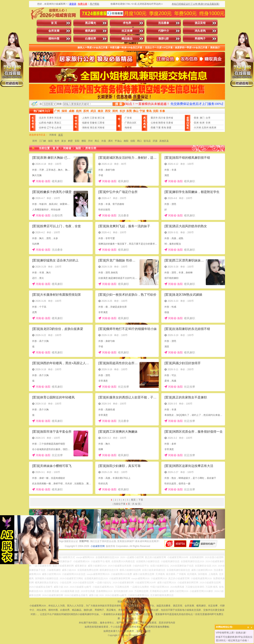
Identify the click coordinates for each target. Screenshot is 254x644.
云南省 (154, 123)
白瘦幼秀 (91, 39)
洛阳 (50, 141)
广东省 (128, 118)
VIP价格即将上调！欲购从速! (231, 633)
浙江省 (101, 118)
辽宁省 (50, 128)
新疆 (169, 128)
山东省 (58, 128)
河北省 (58, 118)
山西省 (43, 123)
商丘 (97, 141)
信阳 (133, 141)
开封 (90, 141)
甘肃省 (170, 123)
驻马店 (147, 141)
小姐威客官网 (98, 546)
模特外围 (54, 39)
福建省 (86, 123)
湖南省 (86, 128)
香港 (196, 118)
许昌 (104, 141)
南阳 (126, 141)
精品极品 (127, 39)
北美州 (205, 128)
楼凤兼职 (91, 31)
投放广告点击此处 (127, 602)
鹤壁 (70, 141)
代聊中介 (164, 31)
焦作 (57, 141)
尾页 (133, 500)
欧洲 (202, 123)
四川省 (162, 118)
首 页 (54, 23)
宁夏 (158, 128)
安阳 (77, 141)
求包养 (127, 23)
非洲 (208, 123)
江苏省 (93, 118)
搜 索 (119, 104)
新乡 (64, 141)
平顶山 (118, 141)
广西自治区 (131, 123)
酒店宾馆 (200, 23)
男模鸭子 (200, 39)
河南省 (101, 128)
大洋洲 (197, 128)
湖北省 (93, 128)
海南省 (128, 128)
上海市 (86, 118)
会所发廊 (54, 31)
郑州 (35, 141)
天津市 (50, 118)
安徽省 (93, 123)
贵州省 (170, 118)
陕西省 (162, 123)
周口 (139, 141)
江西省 (101, 123)
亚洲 (196, 123)
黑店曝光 (91, 23)
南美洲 (213, 128)
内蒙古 (50, 123)
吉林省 (43, 128)
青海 (164, 128)
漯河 (110, 141)
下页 (141, 500)
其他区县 (164, 141)
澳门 (202, 118)
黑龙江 (58, 123)
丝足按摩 (127, 31)
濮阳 (84, 141)
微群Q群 (164, 39)
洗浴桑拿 (164, 23)
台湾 (208, 118)
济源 (155, 141)
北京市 (43, 118)
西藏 (153, 128)
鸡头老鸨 (200, 31)
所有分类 (91, 148)
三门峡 (43, 141)
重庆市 (154, 118)
